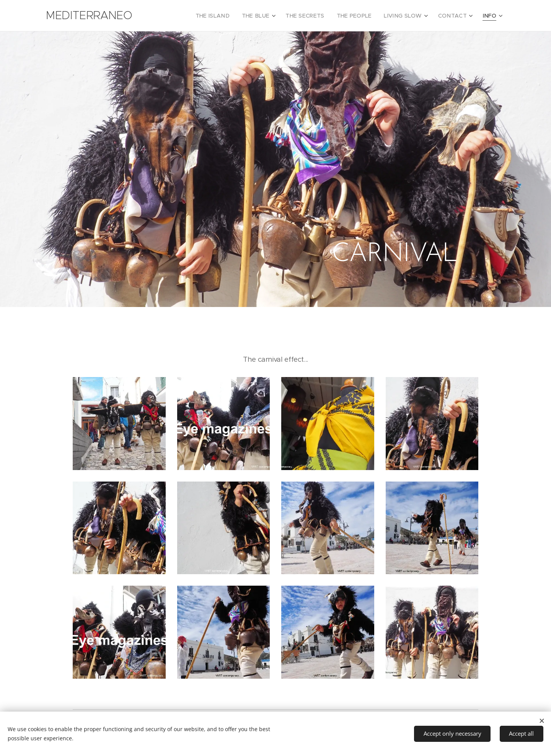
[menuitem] (232, 16)
